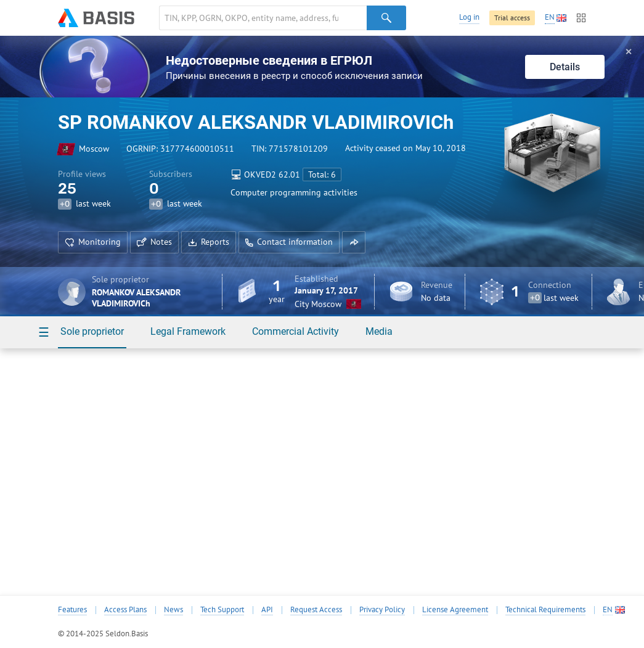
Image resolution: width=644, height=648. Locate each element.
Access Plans (125, 610)
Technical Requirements (545, 610)
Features (72, 610)
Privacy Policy (382, 610)
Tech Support (222, 610)
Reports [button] (209, 242)
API (267, 610)
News (173, 610)
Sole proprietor (92, 331)
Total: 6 (322, 174)
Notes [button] (154, 242)
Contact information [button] (289, 242)
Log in (469, 17)
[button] (354, 242)
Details (565, 67)
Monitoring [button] (93, 242)
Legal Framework (188, 331)
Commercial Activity (296, 331)
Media (379, 331)
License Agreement (455, 610)
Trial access (512, 18)
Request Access (316, 610)
